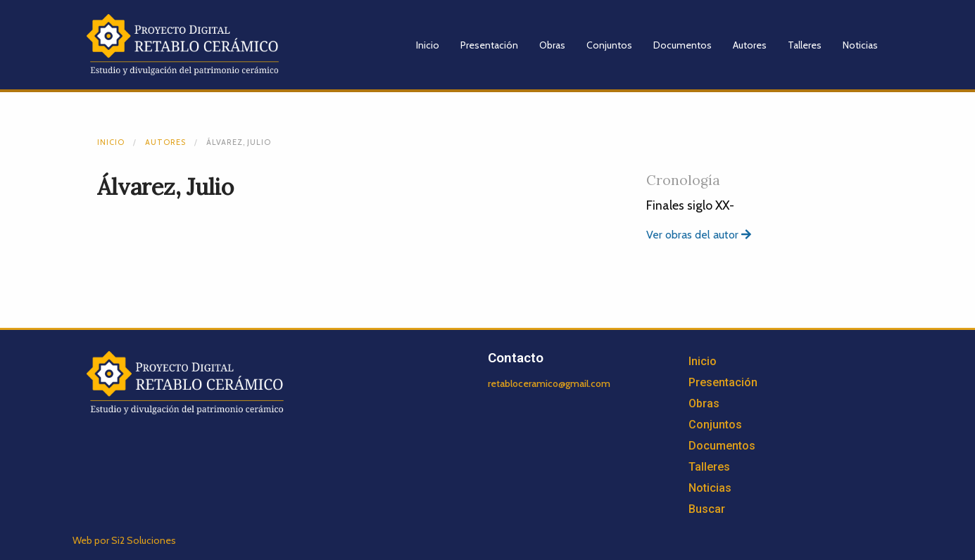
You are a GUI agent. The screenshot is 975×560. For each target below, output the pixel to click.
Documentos (682, 45)
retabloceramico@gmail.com (549, 383)
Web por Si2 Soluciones (124, 540)
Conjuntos (609, 45)
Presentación (489, 45)
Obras (552, 45)
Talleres (805, 45)
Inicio (428, 45)
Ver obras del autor (699, 235)
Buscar (707, 509)
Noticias (860, 45)
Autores (750, 45)
